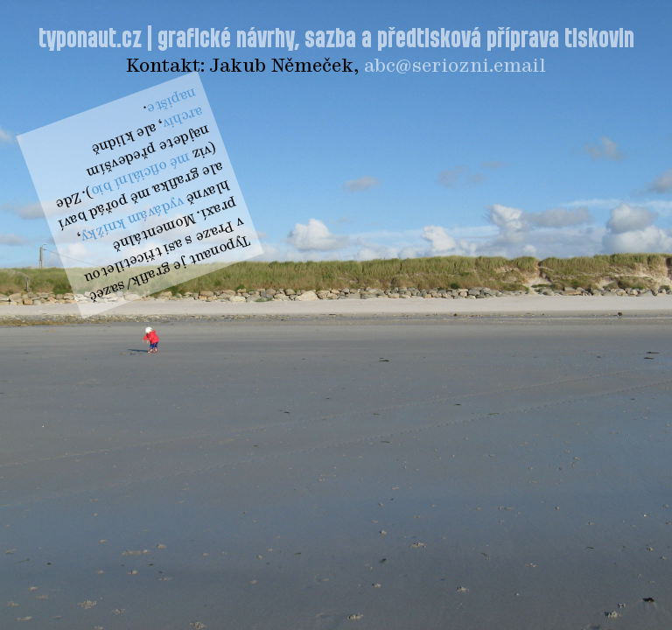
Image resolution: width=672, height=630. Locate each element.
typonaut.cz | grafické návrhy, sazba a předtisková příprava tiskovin (336, 39)
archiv (183, 117)
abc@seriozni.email (455, 66)
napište (171, 100)
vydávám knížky (133, 218)
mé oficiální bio (140, 174)
